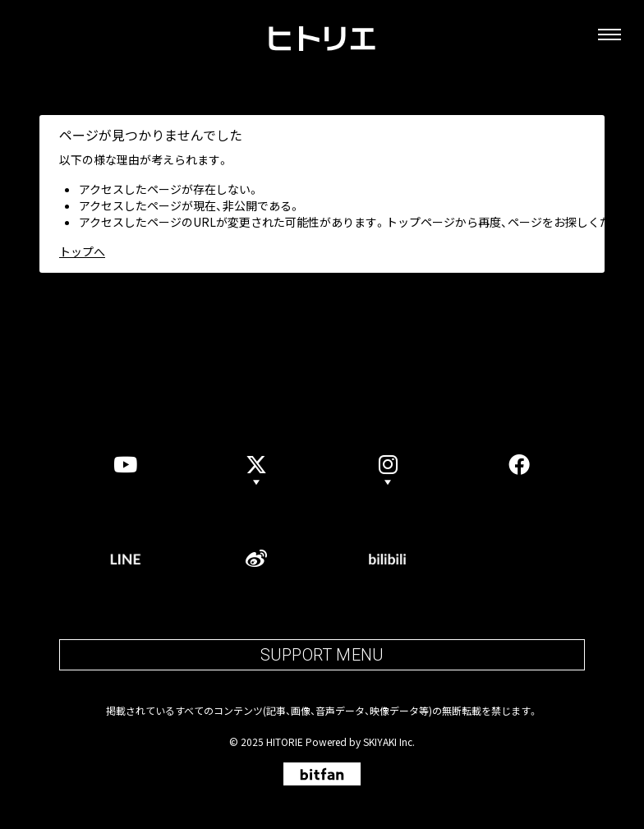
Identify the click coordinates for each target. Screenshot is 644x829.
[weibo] (256, 559)
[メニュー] (609, 35)
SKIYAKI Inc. (389, 741)
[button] (388, 464)
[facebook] (519, 464)
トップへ (82, 251)
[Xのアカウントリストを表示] (256, 464)
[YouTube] (125, 464)
